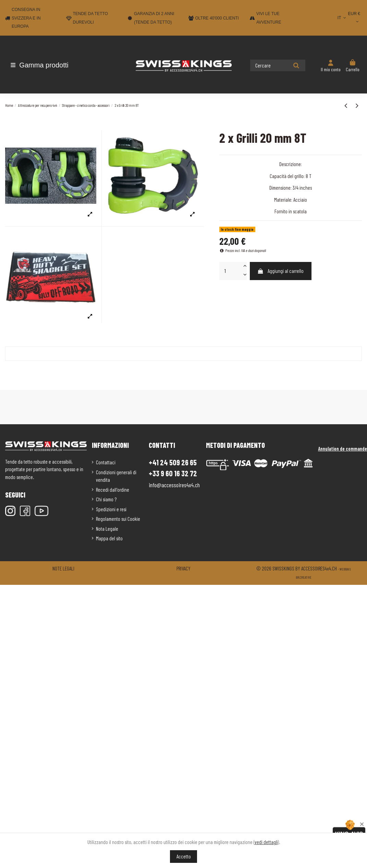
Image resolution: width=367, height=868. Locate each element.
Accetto (184, 856)
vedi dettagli (266, 842)
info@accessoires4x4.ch (174, 485)
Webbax (345, 569)
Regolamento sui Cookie (118, 519)
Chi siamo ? (106, 499)
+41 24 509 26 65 (173, 462)
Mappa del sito (109, 538)
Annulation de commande (342, 449)
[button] (45, 65)
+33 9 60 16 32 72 (173, 473)
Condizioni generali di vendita (116, 476)
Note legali (63, 568)
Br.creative (304, 577)
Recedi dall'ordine (113, 490)
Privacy (183, 568)
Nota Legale (107, 529)
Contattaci (106, 462)
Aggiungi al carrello (280, 271)
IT (342, 18)
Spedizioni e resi (111, 509)
